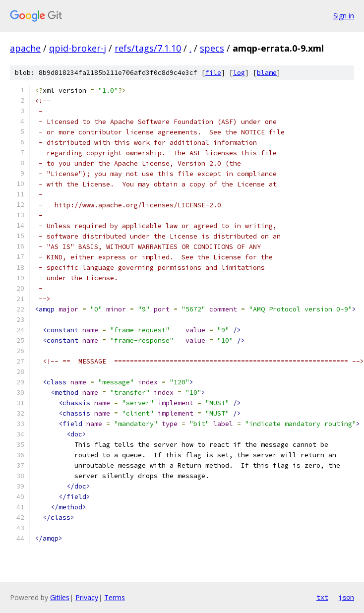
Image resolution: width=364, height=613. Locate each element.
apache (25, 48)
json (346, 597)
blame (267, 73)
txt (322, 597)
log (239, 73)
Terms (115, 597)
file (213, 73)
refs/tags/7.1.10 (148, 48)
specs (212, 48)
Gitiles (60, 597)
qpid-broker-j (78, 48)
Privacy (87, 597)
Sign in (344, 16)
